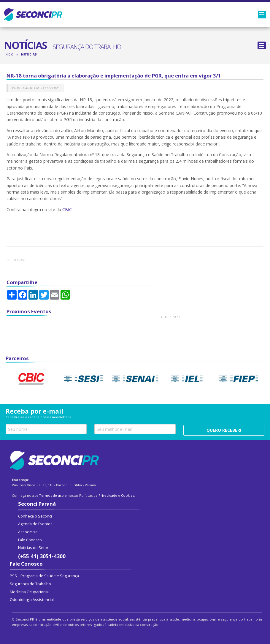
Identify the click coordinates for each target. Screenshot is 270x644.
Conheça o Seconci (35, 516)
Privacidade (108, 495)
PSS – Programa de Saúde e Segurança (44, 576)
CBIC (68, 209)
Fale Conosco (30, 540)
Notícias (29, 54)
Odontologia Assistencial (32, 600)
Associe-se (28, 532)
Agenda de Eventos (35, 524)
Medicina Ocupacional (29, 592)
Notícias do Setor (33, 548)
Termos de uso (51, 495)
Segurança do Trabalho (30, 584)
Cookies (128, 495)
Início (9, 54)
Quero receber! (224, 430)
